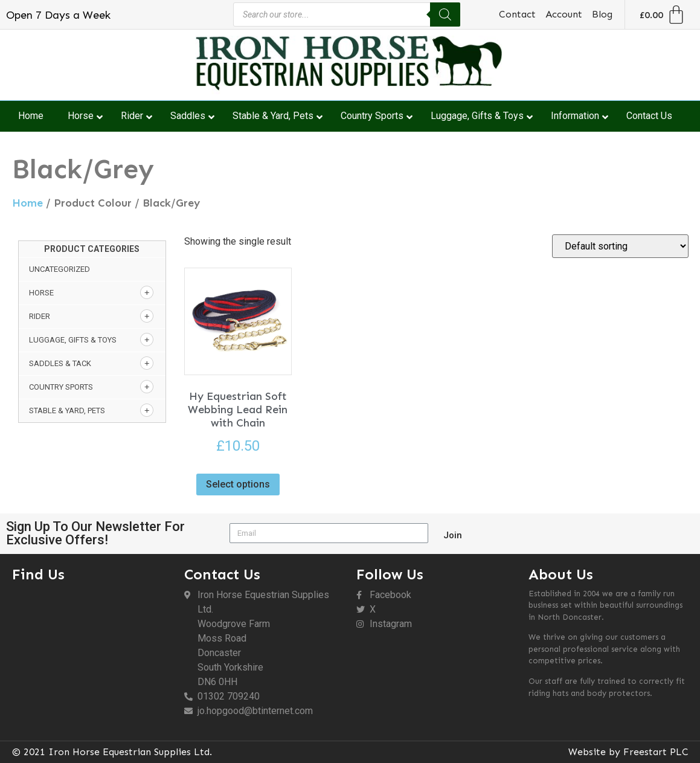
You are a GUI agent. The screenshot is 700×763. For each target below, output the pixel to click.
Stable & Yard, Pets (67, 410)
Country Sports (61, 387)
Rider (40, 316)
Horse (41, 293)
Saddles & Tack (60, 363)
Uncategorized (59, 269)
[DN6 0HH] (92, 654)
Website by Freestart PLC (628, 752)
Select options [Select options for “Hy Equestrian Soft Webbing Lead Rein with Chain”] (238, 484)
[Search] (445, 14)
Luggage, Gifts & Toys (73, 340)
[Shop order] (620, 246)
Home (27, 203)
